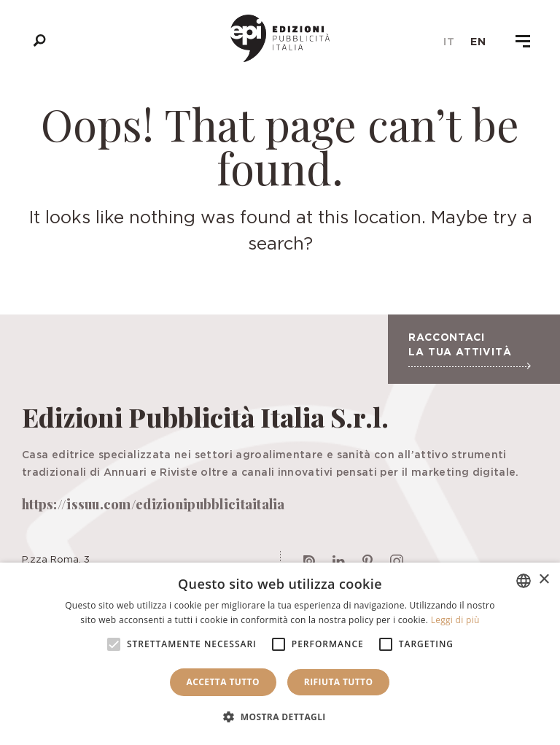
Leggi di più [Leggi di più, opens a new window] (455, 620)
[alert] (280, 654)
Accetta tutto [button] (223, 682)
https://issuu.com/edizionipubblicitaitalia (153, 504)
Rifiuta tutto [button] (339, 682)
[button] (280, 717)
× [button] (544, 580)
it (449, 42)
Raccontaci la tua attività (469, 350)
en (478, 42)
